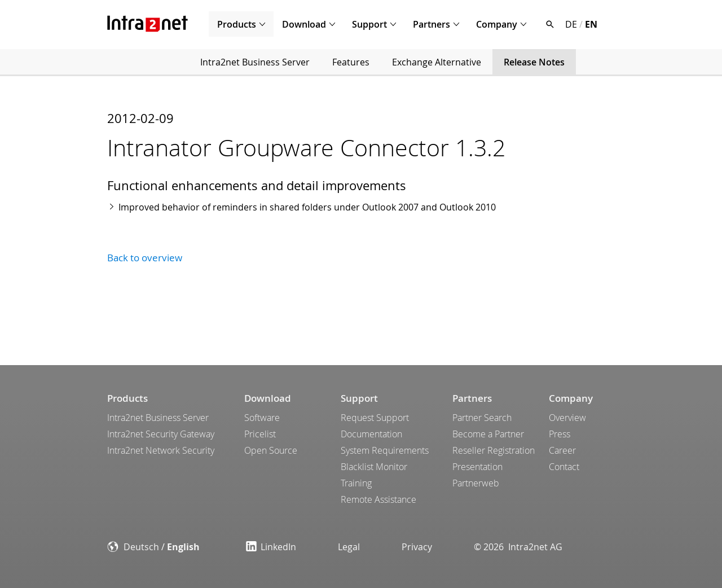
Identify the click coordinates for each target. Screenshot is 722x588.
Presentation (477, 467)
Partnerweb (476, 483)
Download (304, 24)
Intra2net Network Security (161, 450)
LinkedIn (271, 547)
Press (560, 434)
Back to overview (145, 258)
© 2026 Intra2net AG (518, 547)
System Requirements (385, 450)
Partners (432, 24)
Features (351, 62)
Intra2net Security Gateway (161, 434)
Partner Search (482, 418)
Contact (564, 467)
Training (356, 483)
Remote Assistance (378, 499)
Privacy (417, 547)
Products (237, 24)
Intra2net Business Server (255, 62)
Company (497, 24)
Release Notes (534, 62)
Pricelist (260, 434)
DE (571, 24)
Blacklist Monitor (374, 467)
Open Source (271, 450)
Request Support (375, 418)
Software (262, 418)
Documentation (371, 434)
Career (562, 450)
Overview (567, 418)
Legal (349, 547)
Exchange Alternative (437, 62)
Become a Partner (488, 434)
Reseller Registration (494, 450)
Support (369, 24)
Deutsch (141, 547)
